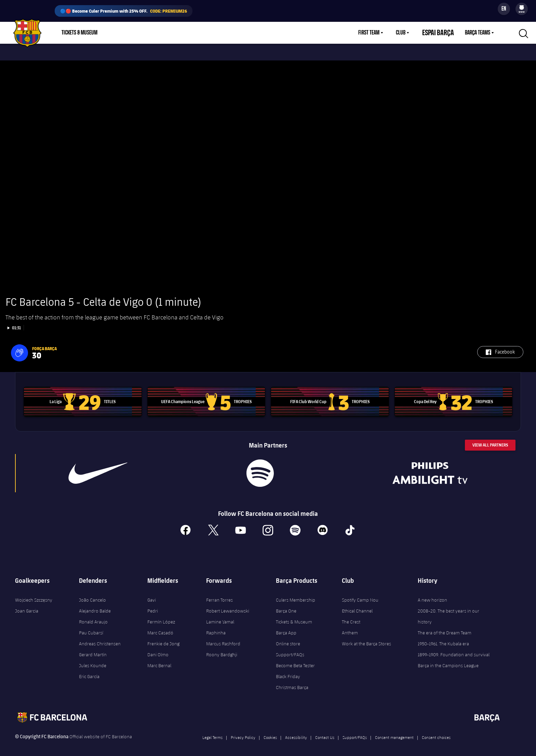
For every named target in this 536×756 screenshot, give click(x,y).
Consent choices (436, 731)
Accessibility (296, 731)
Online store (288, 638)
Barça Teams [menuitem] (478, 33)
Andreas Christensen (100, 638)
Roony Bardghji (222, 649)
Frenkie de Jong (163, 638)
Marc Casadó (160, 627)
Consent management (394, 731)
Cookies (270, 731)
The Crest (351, 616)
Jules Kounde (93, 660)
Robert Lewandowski (228, 605)
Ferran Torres (219, 594)
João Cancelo (92, 594)
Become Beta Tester (295, 660)
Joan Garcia (27, 605)
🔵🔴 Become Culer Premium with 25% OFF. (124, 11)
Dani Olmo (158, 649)
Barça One (286, 605)
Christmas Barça (292, 682)
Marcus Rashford (223, 638)
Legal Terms (212, 731)
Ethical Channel (357, 605)
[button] (19, 347)
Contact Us (325, 731)
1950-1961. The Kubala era (443, 638)
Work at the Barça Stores (366, 638)
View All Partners (490, 439)
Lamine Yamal (220, 616)
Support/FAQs (290, 649)
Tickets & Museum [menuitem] (79, 33)
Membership (151, 33)
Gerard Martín (93, 649)
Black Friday (288, 671)
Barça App (286, 627)
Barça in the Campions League (448, 660)
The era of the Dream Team (445, 627)
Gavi (152, 594)
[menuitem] (522, 8)
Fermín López (161, 616)
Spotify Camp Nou (360, 594)
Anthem (350, 627)
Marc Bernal (159, 660)
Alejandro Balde (95, 605)
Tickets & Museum (294, 616)
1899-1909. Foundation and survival (454, 649)
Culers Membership (296, 594)
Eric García (89, 671)
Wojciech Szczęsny (34, 594)
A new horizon (432, 594)
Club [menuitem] (409, 33)
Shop (120, 33)
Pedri (153, 605)
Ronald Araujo (93, 616)
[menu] (522, 9)
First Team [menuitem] (377, 33)
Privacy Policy (243, 731)
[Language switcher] (504, 9)
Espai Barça (442, 33)
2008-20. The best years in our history (448, 610)
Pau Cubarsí (91, 627)
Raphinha (216, 627)
